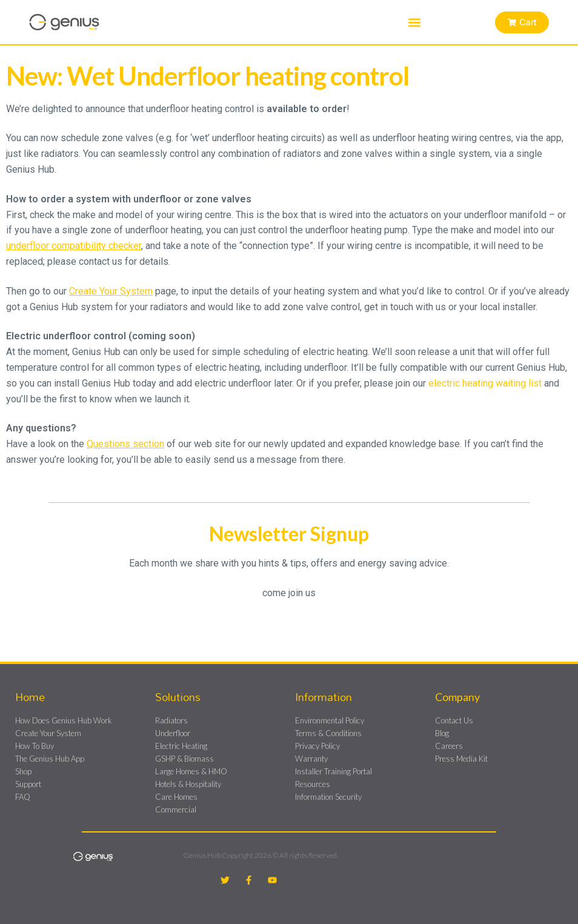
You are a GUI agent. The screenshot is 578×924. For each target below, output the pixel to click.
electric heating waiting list (485, 383)
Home (30, 697)
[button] (414, 22)
